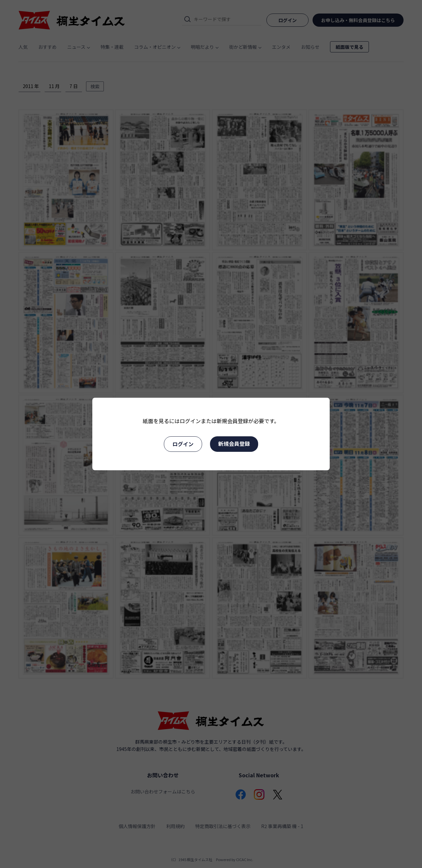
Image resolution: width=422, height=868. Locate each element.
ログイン (183, 444)
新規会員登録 (234, 444)
